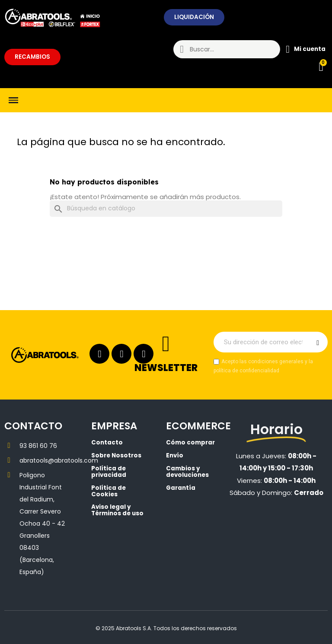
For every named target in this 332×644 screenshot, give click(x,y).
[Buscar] (166, 209)
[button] (194, 17)
